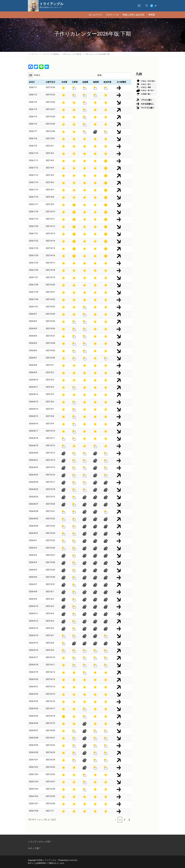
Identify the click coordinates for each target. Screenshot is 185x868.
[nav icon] (139, 6)
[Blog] (156, 6)
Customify (73, 860)
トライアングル (52, 4)
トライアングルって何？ (40, 842)
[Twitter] (152, 6)
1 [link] (120, 820)
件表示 (37, 75)
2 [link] (125, 820)
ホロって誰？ (34, 848)
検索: (100, 75)
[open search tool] (147, 6)
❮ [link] (115, 820)
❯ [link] (129, 820)
